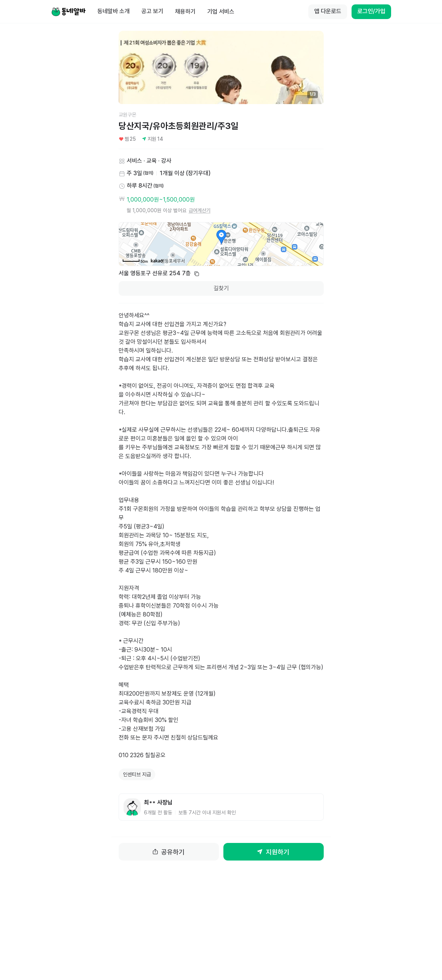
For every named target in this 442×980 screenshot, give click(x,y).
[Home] (68, 12)
